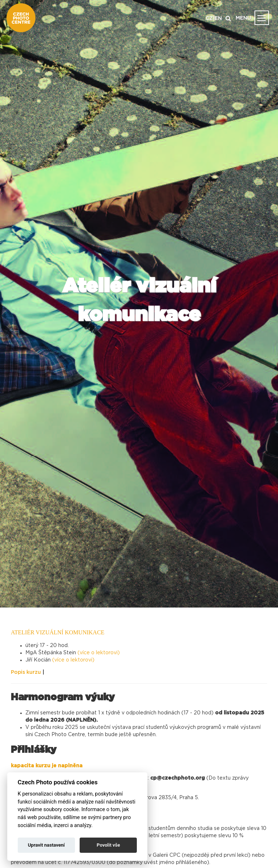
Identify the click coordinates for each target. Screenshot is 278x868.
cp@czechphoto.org (178, 778)
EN (218, 18)
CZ (209, 18)
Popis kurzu (26, 672)
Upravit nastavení (46, 845)
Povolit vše (108, 845)
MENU (243, 18)
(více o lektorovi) (99, 653)
